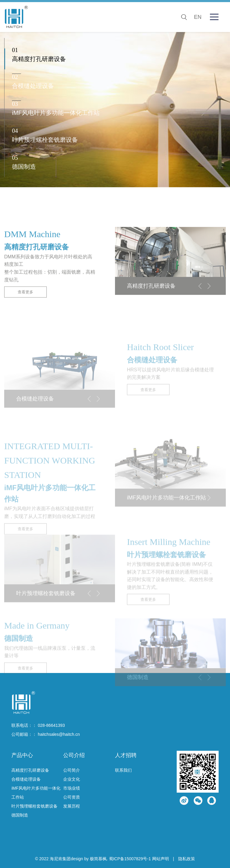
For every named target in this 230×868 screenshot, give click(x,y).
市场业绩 (72, 788)
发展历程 (72, 806)
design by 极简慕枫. (89, 859)
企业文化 (72, 779)
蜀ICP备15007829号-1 (130, 859)
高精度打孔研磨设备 (30, 770)
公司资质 (72, 797)
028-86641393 (51, 725)
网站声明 (161, 859)
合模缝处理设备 (26, 779)
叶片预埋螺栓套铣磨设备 (34, 806)
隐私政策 (187, 859)
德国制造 (20, 815)
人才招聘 (126, 755)
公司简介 (72, 770)
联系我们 (123, 770)
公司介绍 (74, 755)
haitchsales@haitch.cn (59, 734)
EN (198, 17)
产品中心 (22, 755)
